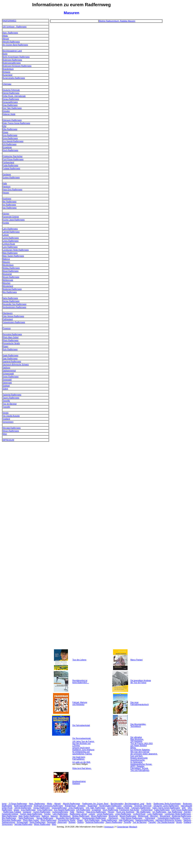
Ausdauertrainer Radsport (79, 782)
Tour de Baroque (10, 404)
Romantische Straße (11, 343)
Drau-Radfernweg (10, 105)
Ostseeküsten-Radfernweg (14, 322)
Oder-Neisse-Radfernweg (13, 316)
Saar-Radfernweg (10, 358)
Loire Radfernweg (10, 247)
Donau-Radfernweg (11, 99)
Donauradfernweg (10, 102)
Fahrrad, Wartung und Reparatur (80, 703)
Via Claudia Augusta (11, 416)
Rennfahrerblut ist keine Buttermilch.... (81, 682)
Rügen (5, 346)
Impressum (109, 827)
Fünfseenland (8, 162)
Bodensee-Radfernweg (12, 60)
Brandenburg (8, 69)
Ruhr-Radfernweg (10, 349)
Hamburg (7, 187)
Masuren (6, 262)
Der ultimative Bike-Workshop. (137, 738)
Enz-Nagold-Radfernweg (13, 141)
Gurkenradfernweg (60, 812)
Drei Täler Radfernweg (12, 108)
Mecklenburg (8, 265)
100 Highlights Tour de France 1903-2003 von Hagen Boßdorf (142, 743)
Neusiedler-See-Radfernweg (68, 818)
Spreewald (7, 380)
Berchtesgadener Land (12, 51)
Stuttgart (6, 386)
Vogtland (6, 419)
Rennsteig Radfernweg (12, 334)
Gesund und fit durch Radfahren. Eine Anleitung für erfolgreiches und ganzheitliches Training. (83, 751)
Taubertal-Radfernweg (12, 395)
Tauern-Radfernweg (11, 398)
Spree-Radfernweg (11, 377)
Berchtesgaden (117, 804)
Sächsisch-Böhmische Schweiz (16, 365)
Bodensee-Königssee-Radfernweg (17, 66)
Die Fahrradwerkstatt (81, 725)
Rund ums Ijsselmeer (125, 812)
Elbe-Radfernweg (10, 129)
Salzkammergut (9, 371)
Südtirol (80, 822)
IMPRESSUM (8, 440)
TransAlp (6, 407)
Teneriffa (6, 401)
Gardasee (7, 174)
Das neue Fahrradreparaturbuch (140, 703)
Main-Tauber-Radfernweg (13, 256)
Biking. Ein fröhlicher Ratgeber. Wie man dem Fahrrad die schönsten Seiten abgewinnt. (144, 751)
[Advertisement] (179, 75)
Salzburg (6, 368)
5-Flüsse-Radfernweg (18, 804)
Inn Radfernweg (9, 205)
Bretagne (7, 72)
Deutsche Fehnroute (11, 90)
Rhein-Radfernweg (10, 340)
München (7, 283)
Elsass (5, 132)
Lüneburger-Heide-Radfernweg (16, 250)
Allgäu (5, 36)
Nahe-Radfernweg (10, 298)
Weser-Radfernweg (11, 431)
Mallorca (6, 259)
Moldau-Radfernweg (11, 268)
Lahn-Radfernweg (10, 229)
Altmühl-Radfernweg (11, 42)
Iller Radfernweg (10, 202)
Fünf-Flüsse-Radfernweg (13, 159)
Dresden (6, 111)
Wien (5, 434)
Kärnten (6, 214)
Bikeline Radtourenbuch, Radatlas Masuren (117, 21)
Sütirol (5, 389)
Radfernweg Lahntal (78, 814)
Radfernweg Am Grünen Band (95, 804)
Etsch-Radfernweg (10, 150)
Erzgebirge (7, 147)
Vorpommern (8, 422)
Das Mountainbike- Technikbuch (138, 725)
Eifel (4, 126)
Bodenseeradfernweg (12, 63)
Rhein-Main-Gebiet (11, 337)
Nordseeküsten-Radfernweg (14, 307)
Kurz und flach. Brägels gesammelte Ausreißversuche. (139, 758)
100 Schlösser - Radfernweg (15, 27)
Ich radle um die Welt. (82, 762)
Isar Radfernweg (10, 208)
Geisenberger (123, 827)
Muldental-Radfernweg (12, 289)
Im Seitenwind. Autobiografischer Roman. (141, 763)
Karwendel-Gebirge (11, 217)
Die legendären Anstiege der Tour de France (141, 682)
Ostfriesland (8, 319)
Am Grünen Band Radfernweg (15, 45)
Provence (7, 328)
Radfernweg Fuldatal (12, 812)
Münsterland (8, 286)
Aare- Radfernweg (10, 33)
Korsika (6, 223)
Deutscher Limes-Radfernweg (166, 806)
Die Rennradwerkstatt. (82, 738)
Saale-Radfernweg (10, 355)
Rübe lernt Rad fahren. (82, 768)
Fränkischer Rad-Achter (13, 156)
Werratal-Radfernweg (12, 428)
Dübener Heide (9, 114)
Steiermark (7, 383)
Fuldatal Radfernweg (11, 168)
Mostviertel (7, 274)
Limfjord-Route (9, 244)
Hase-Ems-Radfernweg (12, 190)
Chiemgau (7, 84)
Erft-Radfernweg (10, 144)
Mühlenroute (8, 280)
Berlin (5, 54)
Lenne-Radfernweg (11, 238)
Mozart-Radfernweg (11, 277)
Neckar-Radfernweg (11, 301)
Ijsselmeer (7, 199)
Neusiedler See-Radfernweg (15, 304)
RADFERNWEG (9, 21)
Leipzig (6, 235)
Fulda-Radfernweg (10, 165)
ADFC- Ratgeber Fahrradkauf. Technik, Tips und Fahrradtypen (140, 768)
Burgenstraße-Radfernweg (14, 78)
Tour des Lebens (79, 660)
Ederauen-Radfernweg (12, 120)
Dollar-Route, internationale (14, 96)
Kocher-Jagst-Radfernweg (14, 220)
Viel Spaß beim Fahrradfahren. (79, 758)
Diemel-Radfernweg (11, 93)
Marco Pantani (136, 660)
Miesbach (133, 827)
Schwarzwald (8, 374)
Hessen (6, 193)
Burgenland (7, 75)
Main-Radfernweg (10, 253)
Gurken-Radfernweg (11, 178)
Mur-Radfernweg (10, 292)
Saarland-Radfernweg (12, 362)
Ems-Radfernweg (10, 135)
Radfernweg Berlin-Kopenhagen (167, 804)
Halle (5, 184)
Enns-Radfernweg (10, 138)
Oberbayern (8, 313)
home (4, 804)
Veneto (6, 413)
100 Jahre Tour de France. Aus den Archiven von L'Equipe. (84, 743)
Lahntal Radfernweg (11, 232)
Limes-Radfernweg (11, 241)
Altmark (6, 39)
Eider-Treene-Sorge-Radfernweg (16, 123)
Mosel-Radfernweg (11, 271)
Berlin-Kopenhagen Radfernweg (16, 57)
